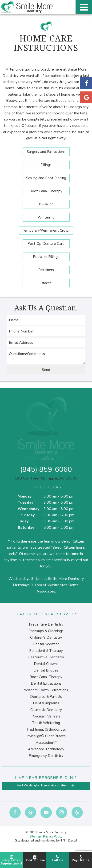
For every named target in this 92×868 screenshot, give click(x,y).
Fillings (46, 165)
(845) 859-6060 (46, 470)
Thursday (26, 515)
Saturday (26, 528)
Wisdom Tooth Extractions (46, 690)
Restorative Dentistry (46, 657)
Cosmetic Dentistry (46, 710)
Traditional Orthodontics (46, 729)
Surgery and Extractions (46, 152)
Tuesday (25, 502)
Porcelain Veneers (46, 716)
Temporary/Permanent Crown (46, 230)
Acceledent (46, 743)
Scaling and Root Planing (46, 178)
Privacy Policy (53, 837)
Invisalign (46, 204)
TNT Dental (69, 841)
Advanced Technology (46, 749)
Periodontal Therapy (46, 651)
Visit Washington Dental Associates (46, 785)
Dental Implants (46, 703)
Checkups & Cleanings (46, 631)
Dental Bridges (46, 670)
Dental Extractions (46, 683)
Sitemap (35, 837)
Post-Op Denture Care (46, 244)
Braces (46, 283)
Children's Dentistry (46, 638)
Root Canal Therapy (46, 191)
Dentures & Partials (46, 697)
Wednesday (28, 509)
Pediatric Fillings (46, 257)
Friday (23, 521)
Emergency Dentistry (46, 756)
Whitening (46, 217)
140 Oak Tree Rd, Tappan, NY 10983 (46, 478)
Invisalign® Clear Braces (46, 736)
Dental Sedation (46, 644)
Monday (25, 496)
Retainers (46, 270)
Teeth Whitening (46, 723)
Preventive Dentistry (46, 624)
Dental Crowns (46, 664)
